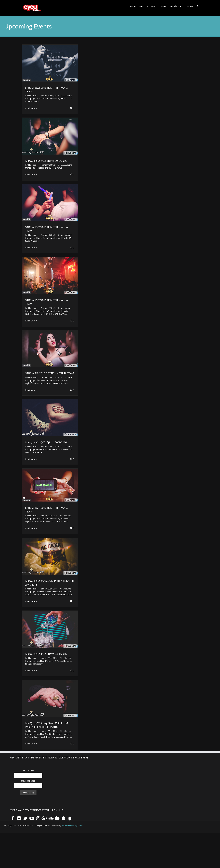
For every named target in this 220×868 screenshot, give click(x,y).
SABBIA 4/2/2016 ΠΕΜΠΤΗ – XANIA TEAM (50, 373)
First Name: (28, 771)
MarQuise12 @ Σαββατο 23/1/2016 (46, 654)
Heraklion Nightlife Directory (49, 449)
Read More (30, 108)
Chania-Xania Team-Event (48, 99)
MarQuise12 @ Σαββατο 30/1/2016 (46, 442)
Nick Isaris (33, 96)
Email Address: (28, 781)
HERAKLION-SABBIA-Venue (55, 314)
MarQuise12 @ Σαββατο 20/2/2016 (46, 161)
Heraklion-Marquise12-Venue (49, 168)
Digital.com (72, 826)
